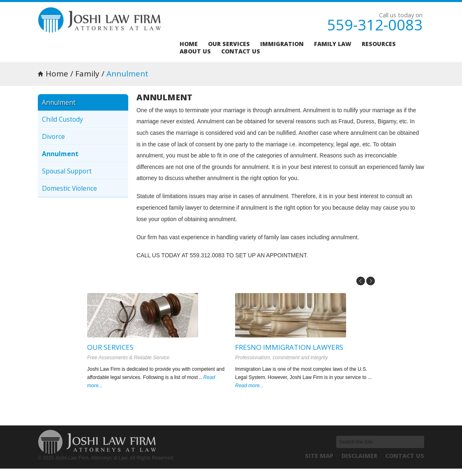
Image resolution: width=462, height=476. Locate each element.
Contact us (241, 51)
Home (189, 44)
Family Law (333, 44)
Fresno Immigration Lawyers (289, 347)
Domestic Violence (69, 188)
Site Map (319, 456)
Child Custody (62, 119)
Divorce (53, 136)
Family (87, 74)
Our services (229, 44)
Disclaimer (359, 456)
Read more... (249, 386)
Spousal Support (67, 171)
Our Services (110, 347)
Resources (379, 44)
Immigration (282, 44)
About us (195, 51)
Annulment (60, 154)
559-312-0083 (375, 25)
